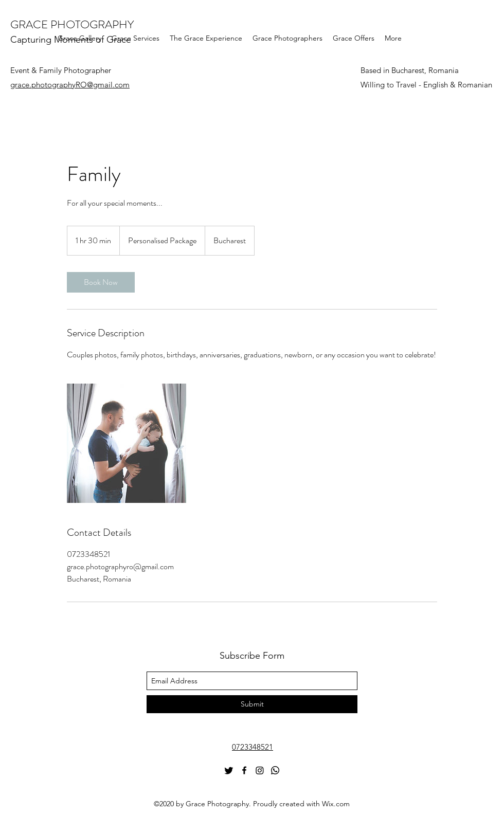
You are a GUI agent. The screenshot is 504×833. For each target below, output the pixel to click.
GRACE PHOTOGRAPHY (72, 24)
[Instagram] (260, 770)
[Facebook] (244, 770)
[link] (101, 282)
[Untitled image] (127, 443)
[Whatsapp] (275, 770)
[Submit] (252, 704)
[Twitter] (229, 770)
